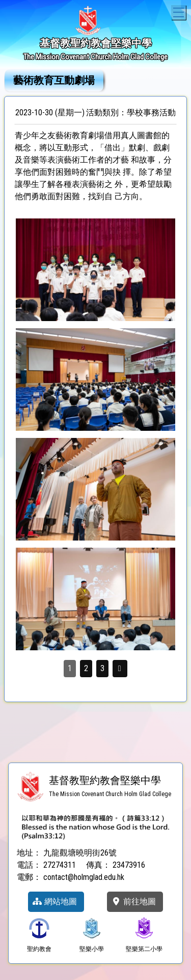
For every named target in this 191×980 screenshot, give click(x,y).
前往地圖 (133, 902)
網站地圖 (54, 902)
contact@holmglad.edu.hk (84, 877)
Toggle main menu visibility (180, 11)
